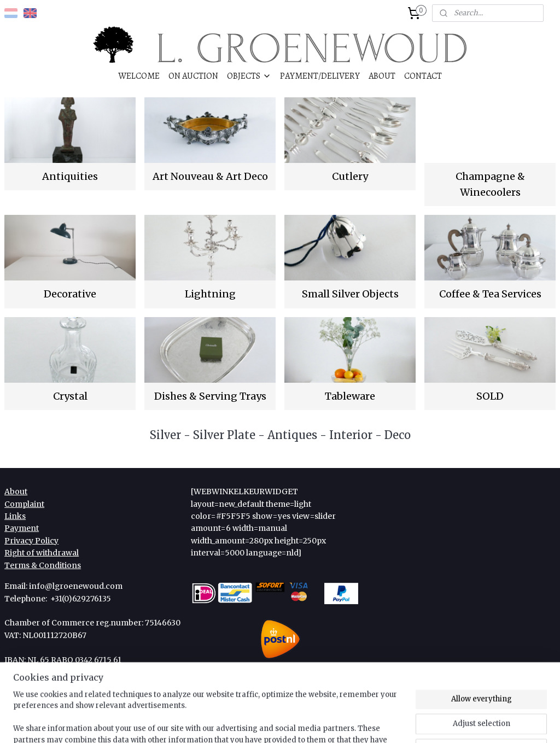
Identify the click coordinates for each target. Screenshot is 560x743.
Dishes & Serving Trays (210, 396)
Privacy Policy (31, 541)
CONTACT (423, 76)
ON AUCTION (193, 76)
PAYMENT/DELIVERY (320, 76)
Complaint (24, 504)
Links (15, 516)
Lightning (210, 294)
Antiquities (70, 176)
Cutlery (350, 176)
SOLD (490, 396)
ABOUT (382, 76)
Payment (22, 528)
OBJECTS (249, 76)
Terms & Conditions (43, 565)
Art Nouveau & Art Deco (210, 176)
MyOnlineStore (407, 723)
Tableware (350, 396)
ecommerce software (308, 723)
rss (264, 723)
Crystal (70, 396)
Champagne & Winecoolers (490, 184)
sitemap (241, 723)
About (16, 492)
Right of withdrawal (42, 553)
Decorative (70, 294)
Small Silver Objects (350, 294)
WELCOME (139, 76)
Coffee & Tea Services (490, 294)
